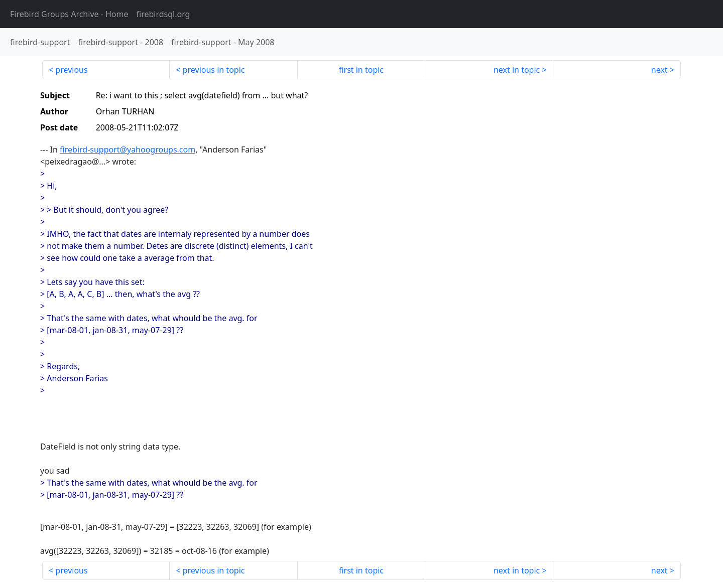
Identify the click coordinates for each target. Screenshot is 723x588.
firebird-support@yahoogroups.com (128, 150)
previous (71, 70)
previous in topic (214, 70)
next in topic (517, 70)
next (659, 70)
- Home (69, 14)
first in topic (361, 70)
